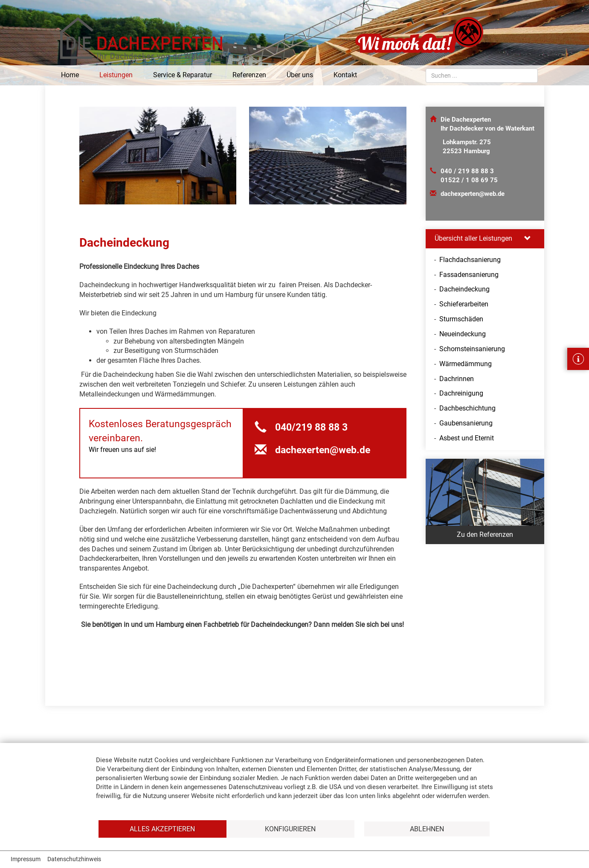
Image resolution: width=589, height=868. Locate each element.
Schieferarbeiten (464, 304)
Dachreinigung (461, 393)
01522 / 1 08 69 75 (469, 180)
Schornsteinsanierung (472, 349)
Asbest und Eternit (467, 438)
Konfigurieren (290, 829)
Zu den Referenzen (485, 534)
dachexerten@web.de (312, 450)
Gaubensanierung (466, 423)
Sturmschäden (461, 319)
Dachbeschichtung (467, 408)
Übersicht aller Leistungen (483, 238)
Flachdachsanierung (470, 260)
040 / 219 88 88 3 (467, 171)
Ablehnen (427, 829)
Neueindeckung (463, 334)
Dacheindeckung (464, 289)
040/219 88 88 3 (301, 427)
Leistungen (116, 75)
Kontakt (345, 75)
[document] (294, 787)
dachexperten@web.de (473, 194)
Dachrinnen (457, 379)
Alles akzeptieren (162, 829)
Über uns (300, 75)
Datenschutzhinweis (74, 859)
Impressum (26, 859)
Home (70, 75)
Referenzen (249, 75)
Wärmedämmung (466, 364)
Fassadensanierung (469, 275)
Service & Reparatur (183, 75)
